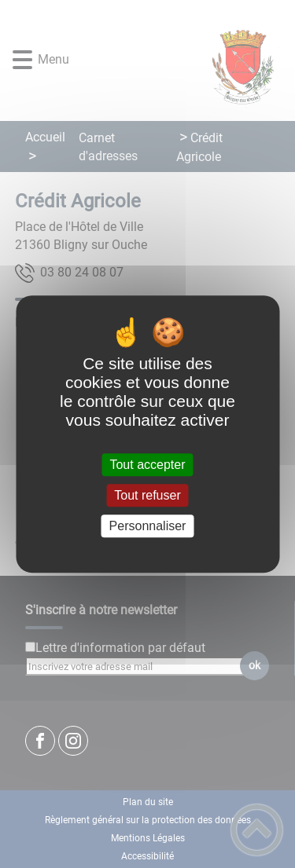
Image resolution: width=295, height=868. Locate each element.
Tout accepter (147, 465)
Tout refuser (147, 495)
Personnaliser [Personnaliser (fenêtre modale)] (148, 526)
